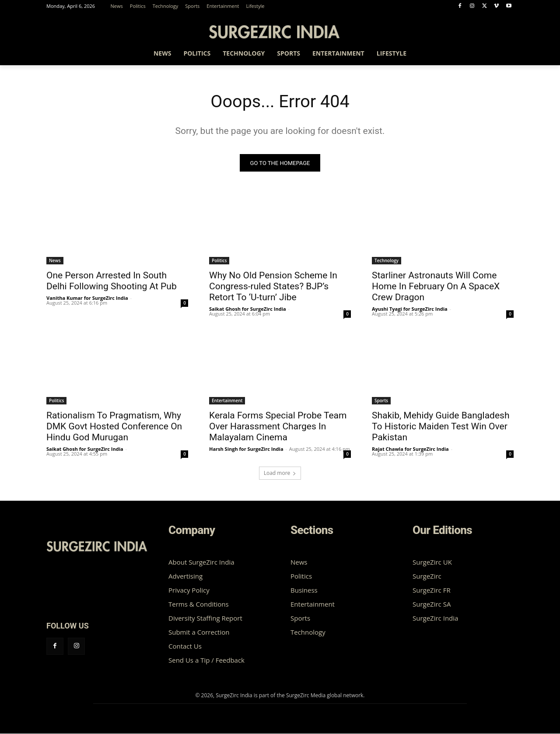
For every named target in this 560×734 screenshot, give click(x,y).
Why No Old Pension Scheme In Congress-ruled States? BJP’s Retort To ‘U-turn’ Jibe (273, 287)
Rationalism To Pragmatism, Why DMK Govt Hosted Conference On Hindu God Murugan (114, 427)
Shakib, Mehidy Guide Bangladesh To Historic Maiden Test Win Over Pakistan (441, 427)
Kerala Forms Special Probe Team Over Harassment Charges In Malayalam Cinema (278, 427)
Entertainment (227, 401)
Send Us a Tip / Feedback (206, 660)
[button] (503, 55)
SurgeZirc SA (432, 604)
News (55, 261)
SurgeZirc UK (432, 562)
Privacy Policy (189, 590)
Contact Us (185, 646)
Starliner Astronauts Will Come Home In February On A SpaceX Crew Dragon (436, 287)
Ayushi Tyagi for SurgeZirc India (410, 309)
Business (304, 590)
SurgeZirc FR (432, 590)
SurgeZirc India (435, 618)
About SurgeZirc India (201, 562)
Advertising (185, 576)
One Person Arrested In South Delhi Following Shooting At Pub (112, 281)
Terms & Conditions (199, 604)
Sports (381, 401)
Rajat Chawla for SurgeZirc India (410, 449)
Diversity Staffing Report (205, 618)
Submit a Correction (199, 632)
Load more (280, 473)
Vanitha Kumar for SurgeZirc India (87, 298)
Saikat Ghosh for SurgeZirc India (248, 309)
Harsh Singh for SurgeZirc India (246, 449)
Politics (219, 261)
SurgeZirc (427, 576)
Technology (387, 261)
